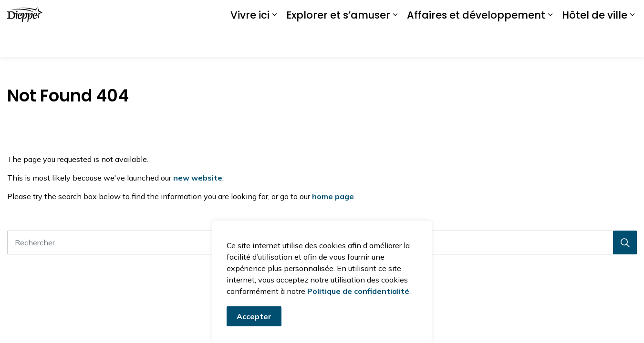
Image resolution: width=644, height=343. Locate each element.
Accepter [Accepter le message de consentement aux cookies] (254, 321)
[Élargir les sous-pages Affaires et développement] (550, 43)
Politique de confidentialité (358, 296)
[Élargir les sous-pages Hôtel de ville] (632, 43)
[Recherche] (625, 242)
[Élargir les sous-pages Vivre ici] (274, 43)
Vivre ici (250, 43)
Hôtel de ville (595, 43)
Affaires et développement (476, 43)
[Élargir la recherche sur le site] (627, 14)
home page (333, 196)
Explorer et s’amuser (338, 43)
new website (198, 178)
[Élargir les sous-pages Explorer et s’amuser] (395, 43)
